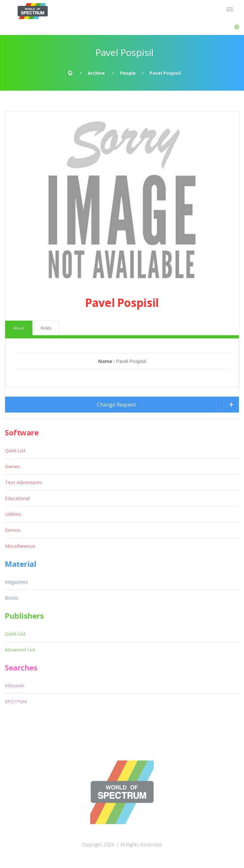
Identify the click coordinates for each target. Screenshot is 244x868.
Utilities (13, 514)
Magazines (17, 582)
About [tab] (19, 328)
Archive (96, 73)
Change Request (116, 405)
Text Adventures (23, 482)
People (128, 73)
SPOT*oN (16, 701)
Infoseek (14, 685)
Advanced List (20, 649)
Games (13, 466)
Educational (17, 498)
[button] (237, 27)
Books (12, 598)
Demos (13, 530)
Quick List (15, 450)
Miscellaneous (20, 546)
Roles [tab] (46, 328)
